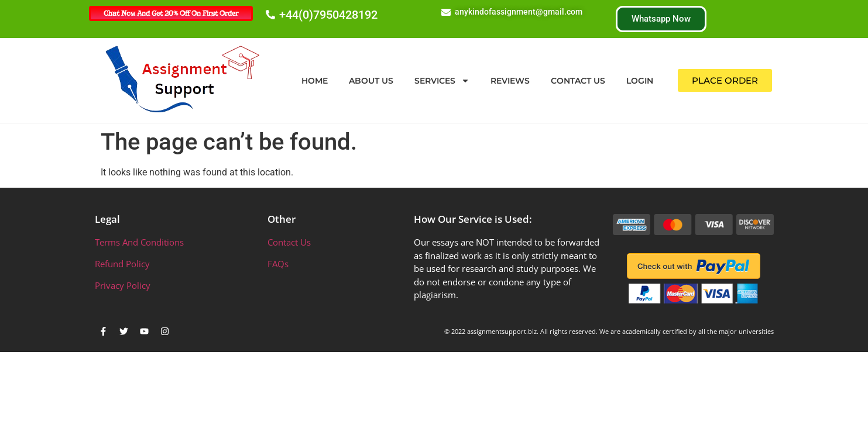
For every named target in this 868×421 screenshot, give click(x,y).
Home (315, 81)
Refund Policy (122, 264)
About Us (371, 81)
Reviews (510, 81)
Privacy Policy (123, 285)
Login (640, 81)
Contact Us (578, 81)
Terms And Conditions (139, 242)
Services (442, 81)
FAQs (278, 264)
